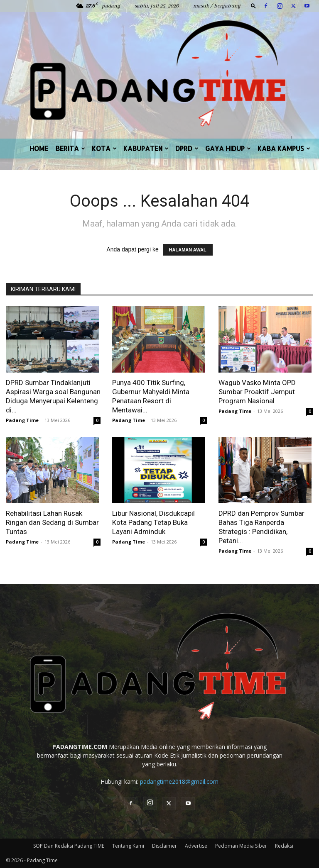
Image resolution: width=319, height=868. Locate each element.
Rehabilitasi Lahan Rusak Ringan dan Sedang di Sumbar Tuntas (52, 522)
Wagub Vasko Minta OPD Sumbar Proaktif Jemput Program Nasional (257, 392)
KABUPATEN (146, 148)
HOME (39, 148)
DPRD (187, 148)
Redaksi (284, 846)
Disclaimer (164, 846)
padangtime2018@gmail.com (179, 781)
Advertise (196, 846)
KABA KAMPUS (284, 148)
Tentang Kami (128, 846)
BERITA (70, 148)
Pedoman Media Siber (241, 846)
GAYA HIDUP (228, 148)
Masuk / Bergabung (217, 6)
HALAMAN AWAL (188, 250)
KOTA (104, 148)
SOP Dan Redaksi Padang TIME (69, 846)
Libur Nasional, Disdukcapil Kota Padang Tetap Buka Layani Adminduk (153, 522)
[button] (253, 6)
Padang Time (22, 420)
